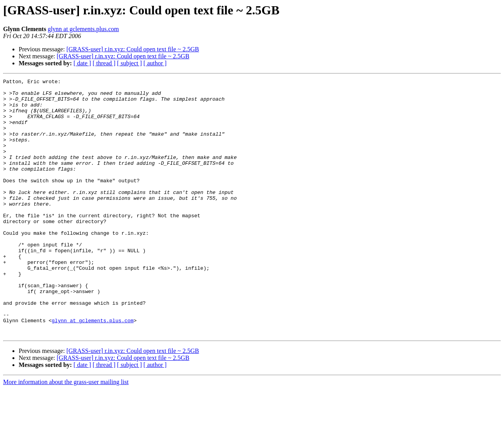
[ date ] (82, 63)
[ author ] (155, 63)
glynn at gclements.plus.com (83, 29)
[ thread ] (104, 63)
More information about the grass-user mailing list (66, 433)
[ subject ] (129, 63)
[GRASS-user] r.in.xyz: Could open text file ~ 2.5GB (133, 49)
